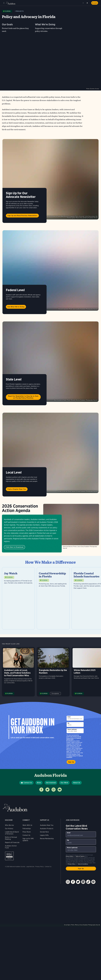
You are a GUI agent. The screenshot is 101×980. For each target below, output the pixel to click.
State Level (14, 379)
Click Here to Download (14, 547)
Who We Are (9, 825)
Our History (9, 829)
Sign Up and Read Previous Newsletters (22, 216)
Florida (8, 11)
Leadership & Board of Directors (12, 833)
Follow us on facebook (41, 790)
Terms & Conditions (83, 864)
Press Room (27, 832)
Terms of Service (80, 856)
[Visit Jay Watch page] (18, 598)
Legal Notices (30, 867)
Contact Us (28, 783)
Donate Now (44, 832)
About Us (77, 783)
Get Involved (51, 783)
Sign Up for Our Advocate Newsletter (21, 195)
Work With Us (27, 825)
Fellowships (27, 829)
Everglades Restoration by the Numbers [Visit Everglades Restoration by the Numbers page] (53, 672)
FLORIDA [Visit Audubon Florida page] (10, 694)
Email (69, 717)
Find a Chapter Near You (17, 489)
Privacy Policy (72, 756)
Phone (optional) (72, 729)
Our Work (64, 783)
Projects (20, 11)
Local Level (14, 472)
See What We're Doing (16, 307)
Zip (68, 723)
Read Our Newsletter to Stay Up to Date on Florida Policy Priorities (23, 397)
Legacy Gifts (44, 835)
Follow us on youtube (60, 790)
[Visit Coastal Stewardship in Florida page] (53, 598)
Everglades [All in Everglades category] (55, 694)
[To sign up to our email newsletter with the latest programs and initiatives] (75, 718)
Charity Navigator (9, 856)
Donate (95, 3)
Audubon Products (47, 829)
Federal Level (15, 290)
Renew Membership (47, 839)
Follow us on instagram (54, 790)
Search (88, 3)
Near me (83, 3)
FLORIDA (10, 607)
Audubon (11, 3)
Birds (39, 783)
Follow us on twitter (47, 790)
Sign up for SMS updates (28, 840)
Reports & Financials (12, 842)
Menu (4, 3)
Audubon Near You (47, 825)
